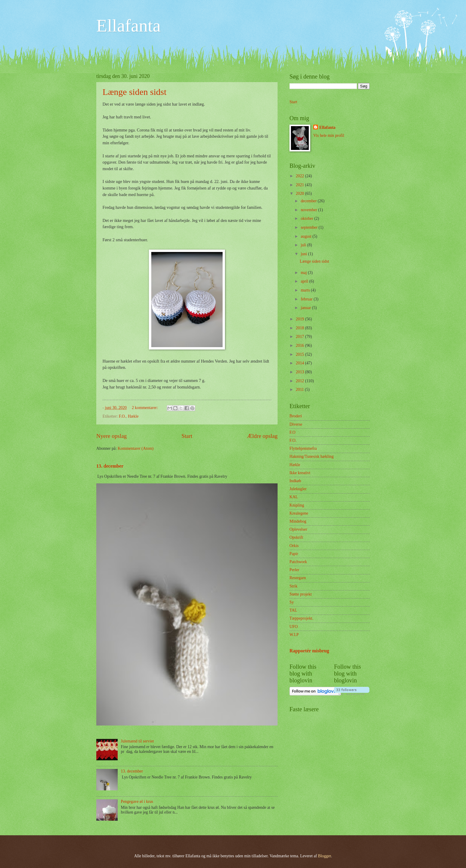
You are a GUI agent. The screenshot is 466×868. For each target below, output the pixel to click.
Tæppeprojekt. (301, 618)
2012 (300, 381)
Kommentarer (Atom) (136, 448)
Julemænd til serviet (137, 741)
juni (304, 254)
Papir (294, 554)
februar (307, 299)
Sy (292, 602)
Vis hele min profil (329, 135)
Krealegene (299, 513)
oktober (308, 218)
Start (187, 436)
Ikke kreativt (300, 473)
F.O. (122, 416)
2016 (300, 346)
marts (306, 290)
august (307, 236)
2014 (300, 363)
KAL (294, 497)
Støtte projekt (301, 594)
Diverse (296, 424)
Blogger (325, 856)
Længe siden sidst (134, 92)
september (310, 227)
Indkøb (295, 481)
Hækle (133, 416)
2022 (300, 176)
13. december (110, 466)
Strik (293, 586)
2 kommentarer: (145, 408)
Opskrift (296, 537)
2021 (300, 185)
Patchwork (298, 562)
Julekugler (298, 489)
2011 (300, 390)
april (305, 281)
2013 (300, 372)
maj (304, 273)
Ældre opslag (262, 436)
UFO (294, 627)
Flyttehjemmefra (303, 448)
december (309, 201)
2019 (300, 319)
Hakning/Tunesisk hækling (312, 456)
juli (304, 245)
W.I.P (294, 635)
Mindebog (298, 521)
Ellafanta (129, 26)
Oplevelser (298, 529)
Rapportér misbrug (309, 651)
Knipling (297, 505)
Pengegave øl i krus (137, 802)
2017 (300, 337)
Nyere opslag (111, 436)
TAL (293, 610)
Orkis (294, 546)
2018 (300, 328)
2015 (300, 354)
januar (306, 308)
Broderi (296, 416)
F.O (292, 432)
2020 (300, 194)
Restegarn (298, 578)
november (310, 210)
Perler (294, 570)
